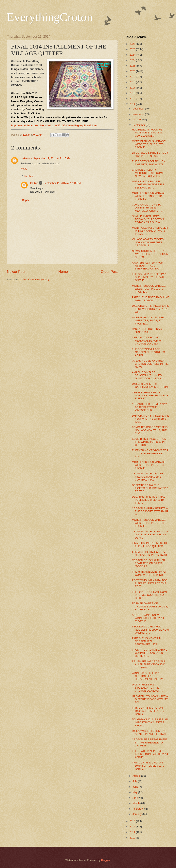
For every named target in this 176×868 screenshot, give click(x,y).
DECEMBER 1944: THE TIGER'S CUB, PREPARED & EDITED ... (150, 488)
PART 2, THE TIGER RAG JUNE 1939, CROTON (150, 299)
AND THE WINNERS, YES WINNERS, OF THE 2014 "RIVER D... (148, 618)
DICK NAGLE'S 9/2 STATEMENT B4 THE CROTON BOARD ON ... (147, 688)
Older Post (109, 272)
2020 (133, 71)
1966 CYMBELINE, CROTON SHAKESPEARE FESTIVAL (149, 732)
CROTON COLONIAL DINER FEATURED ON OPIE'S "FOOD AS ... (148, 563)
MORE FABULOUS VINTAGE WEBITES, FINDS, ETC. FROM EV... (149, 196)
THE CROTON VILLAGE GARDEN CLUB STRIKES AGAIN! (148, 352)
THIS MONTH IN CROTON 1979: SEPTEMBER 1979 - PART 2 (149, 711)
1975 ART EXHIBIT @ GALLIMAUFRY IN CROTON (150, 385)
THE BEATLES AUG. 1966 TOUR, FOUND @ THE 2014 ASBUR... (150, 754)
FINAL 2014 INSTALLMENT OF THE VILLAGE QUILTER (150, 544)
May (135, 792)
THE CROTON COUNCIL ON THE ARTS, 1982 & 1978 (149, 163)
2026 (133, 44)
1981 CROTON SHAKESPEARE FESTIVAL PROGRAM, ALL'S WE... (150, 309)
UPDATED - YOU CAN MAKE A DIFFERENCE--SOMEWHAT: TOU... (150, 699)
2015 (133, 99)
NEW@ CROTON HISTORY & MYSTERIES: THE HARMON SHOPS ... (150, 254)
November (139, 114)
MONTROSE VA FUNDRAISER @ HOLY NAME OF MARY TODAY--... (150, 231)
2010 (133, 838)
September (139, 125)
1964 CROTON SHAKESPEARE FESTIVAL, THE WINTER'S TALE (150, 419)
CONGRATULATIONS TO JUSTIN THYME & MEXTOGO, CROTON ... (148, 208)
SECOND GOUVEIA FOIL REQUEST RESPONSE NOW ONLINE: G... (150, 630)
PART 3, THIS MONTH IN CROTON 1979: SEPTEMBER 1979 (146, 641)
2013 (133, 821)
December (139, 109)
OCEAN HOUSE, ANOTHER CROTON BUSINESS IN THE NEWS (150, 364)
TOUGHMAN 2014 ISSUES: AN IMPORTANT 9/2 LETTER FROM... (150, 722)
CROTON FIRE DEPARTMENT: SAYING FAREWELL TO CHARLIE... (150, 742)
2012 (133, 827)
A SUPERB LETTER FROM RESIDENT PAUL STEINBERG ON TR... (148, 266)
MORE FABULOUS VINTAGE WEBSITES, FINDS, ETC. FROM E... (149, 144)
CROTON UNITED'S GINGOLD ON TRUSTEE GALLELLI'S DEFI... (150, 535)
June (136, 787)
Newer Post (16, 272)
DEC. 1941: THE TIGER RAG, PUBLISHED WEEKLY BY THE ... (149, 500)
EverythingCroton (50, 17)
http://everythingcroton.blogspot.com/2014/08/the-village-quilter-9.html (54, 125)
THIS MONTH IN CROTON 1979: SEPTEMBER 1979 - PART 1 (149, 766)
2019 (133, 77)
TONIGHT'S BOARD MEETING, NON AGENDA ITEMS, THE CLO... (150, 430)
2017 (133, 88)
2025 (133, 49)
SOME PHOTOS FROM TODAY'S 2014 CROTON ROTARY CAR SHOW (148, 219)
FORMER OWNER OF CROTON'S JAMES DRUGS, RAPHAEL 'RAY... (150, 606)
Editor (34, 183)
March (136, 803)
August (137, 776)
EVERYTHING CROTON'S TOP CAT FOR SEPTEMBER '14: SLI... (150, 453)
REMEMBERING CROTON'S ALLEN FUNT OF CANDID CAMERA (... (149, 664)
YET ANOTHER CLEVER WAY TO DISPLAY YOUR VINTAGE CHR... (149, 407)
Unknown (26, 158)
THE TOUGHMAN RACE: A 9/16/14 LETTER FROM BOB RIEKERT (150, 396)
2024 (133, 55)
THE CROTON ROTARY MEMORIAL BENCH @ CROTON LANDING (147, 341)
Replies (29, 176)
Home (63, 272)
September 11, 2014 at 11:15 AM (52, 158)
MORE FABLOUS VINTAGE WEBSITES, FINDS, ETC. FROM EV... (148, 321)
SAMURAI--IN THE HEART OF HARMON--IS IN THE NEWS (150, 553)
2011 (133, 832)
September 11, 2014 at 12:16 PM (62, 183)
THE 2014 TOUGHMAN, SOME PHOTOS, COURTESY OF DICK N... (150, 595)
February (138, 809)
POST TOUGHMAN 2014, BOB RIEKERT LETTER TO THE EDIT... (150, 583)
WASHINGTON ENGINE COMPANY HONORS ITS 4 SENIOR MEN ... (149, 185)
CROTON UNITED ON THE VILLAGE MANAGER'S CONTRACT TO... (148, 477)
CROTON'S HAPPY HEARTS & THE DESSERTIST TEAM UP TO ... (150, 511)
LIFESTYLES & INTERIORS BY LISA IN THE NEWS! (150, 154)
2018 (133, 82)
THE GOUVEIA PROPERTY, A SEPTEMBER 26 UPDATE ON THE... (149, 277)
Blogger (106, 860)
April (135, 798)
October (137, 119)
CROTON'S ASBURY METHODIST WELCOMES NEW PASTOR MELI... (149, 173)
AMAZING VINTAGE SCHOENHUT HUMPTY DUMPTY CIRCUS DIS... (148, 375)
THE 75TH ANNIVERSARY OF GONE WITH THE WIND (149, 573)
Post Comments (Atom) (36, 279)
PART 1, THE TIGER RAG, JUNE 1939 (147, 330)
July (135, 781)
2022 (133, 60)
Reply (24, 169)
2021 (133, 66)
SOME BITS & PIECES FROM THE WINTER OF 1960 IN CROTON (149, 442)
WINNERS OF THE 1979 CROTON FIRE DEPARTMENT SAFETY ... (149, 676)
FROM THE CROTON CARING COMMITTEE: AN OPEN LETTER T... (150, 653)
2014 (133, 104)
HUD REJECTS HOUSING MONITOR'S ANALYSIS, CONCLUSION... (147, 133)
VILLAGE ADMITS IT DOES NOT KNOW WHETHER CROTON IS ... (148, 242)
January (137, 814)
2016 (133, 93)
